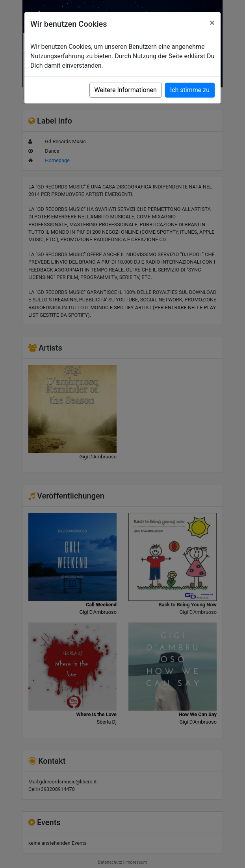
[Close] (212, 23)
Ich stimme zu (190, 90)
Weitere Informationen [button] (126, 90)
